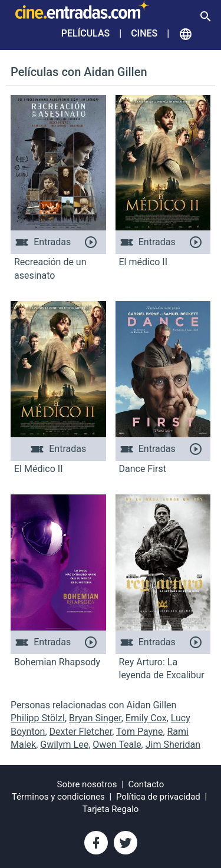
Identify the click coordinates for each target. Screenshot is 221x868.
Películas (85, 33)
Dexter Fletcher (81, 732)
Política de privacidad (158, 797)
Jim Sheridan (173, 745)
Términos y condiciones (58, 797)
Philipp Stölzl (38, 718)
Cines (144, 33)
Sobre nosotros (87, 784)
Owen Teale (117, 745)
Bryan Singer (95, 718)
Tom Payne (139, 732)
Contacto (146, 784)
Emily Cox (146, 718)
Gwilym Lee (64, 745)
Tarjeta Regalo (111, 809)
